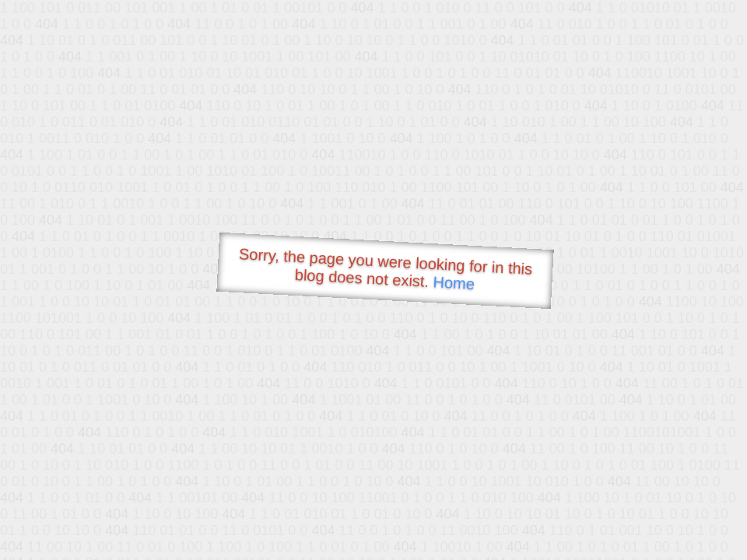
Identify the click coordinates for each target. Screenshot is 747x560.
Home (454, 283)
